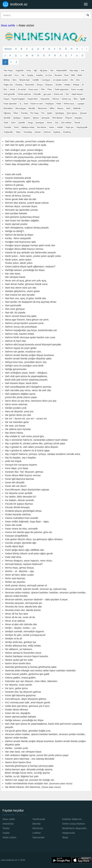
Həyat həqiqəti (18, 99)
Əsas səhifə (8, 25)
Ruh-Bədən (57, 118)
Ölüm (16, 113)
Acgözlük (19, 71)
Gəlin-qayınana (62, 89)
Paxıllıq (24, 113)
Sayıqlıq (78, 118)
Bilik (73, 75)
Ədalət (67, 85)
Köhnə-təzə (69, 104)
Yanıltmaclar (39, 819)
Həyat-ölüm (33, 99)
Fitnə (50, 89)
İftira (76, 99)
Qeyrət (36, 118)
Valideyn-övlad (28, 127)
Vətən (51, 127)
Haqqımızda (68, 833)
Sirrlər (50, 123)
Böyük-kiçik (25, 80)
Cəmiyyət (46, 80)
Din (72, 80)
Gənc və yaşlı (77, 89)
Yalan (18, 132)
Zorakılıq (67, 132)
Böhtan (7, 80)
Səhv (13, 123)
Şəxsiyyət (40, 123)
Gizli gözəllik (9, 94)
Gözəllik (37, 94)
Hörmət (56, 99)
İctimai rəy (66, 99)
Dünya (40, 85)
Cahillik (36, 80)
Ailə (52, 71)
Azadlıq (39, 75)
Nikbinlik (77, 108)
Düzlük (59, 85)
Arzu (17, 75)
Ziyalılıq (57, 132)
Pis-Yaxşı (34, 113)
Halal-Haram (77, 94)
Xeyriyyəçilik (82, 127)
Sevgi (30, 123)
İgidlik (83, 99)
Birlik (80, 75)
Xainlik (60, 127)
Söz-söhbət (66, 123)
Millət (52, 108)
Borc (15, 80)
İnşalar (6, 833)
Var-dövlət (42, 127)
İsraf (26, 104)
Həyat (6, 99)
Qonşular (46, 118)
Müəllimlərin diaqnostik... (75, 828)
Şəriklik (22, 123)
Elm (5, 89)
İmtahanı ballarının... (73, 819)
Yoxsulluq (28, 132)
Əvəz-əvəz (33, 89)
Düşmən (49, 85)
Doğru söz (8, 85)
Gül (67, 94)
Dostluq (19, 85)
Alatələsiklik (61, 71)
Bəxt (67, 75)
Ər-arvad (22, 89)
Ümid (16, 127)
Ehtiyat (76, 85)
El (83, 85)
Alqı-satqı (74, 71)
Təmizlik (7, 127)
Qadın (50, 113)
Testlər (6, 828)
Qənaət (83, 113)
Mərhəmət (42, 108)
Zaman (38, 132)
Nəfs (68, 108)
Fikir (43, 89)
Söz (57, 123)
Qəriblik (7, 118)
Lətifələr (36, 833)
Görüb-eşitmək (24, 94)
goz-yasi (47, 94)
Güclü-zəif (58, 94)
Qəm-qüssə (72, 113)
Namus (60, 108)
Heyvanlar (45, 99)
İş (20, 104)
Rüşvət (69, 118)
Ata (23, 75)
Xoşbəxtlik (8, 132)
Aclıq (29, 71)
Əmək (12, 89)
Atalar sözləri (26, 25)
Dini (78, 80)
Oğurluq (7, 113)
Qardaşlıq (60, 113)
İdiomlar (36, 824)
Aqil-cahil (8, 75)
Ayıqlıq (30, 75)
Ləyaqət (81, 104)
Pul (43, 113)
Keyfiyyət (50, 104)
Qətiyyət (17, 118)
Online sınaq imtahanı (74, 824)
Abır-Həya (8, 71)
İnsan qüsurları (10, 104)
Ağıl (35, 71)
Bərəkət (58, 75)
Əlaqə (65, 837)
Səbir (6, 123)
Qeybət (27, 118)
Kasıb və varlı (37, 104)
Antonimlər (8, 824)
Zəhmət (47, 132)
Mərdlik (32, 108)
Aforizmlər (38, 828)
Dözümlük (29, 85)
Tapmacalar (38, 837)
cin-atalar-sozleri (60, 80)
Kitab (59, 104)
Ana (82, 71)
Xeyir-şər (70, 127)
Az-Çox (49, 75)
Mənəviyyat (21, 108)
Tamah (77, 123)
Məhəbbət (8, 108)
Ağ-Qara (43, 71)
